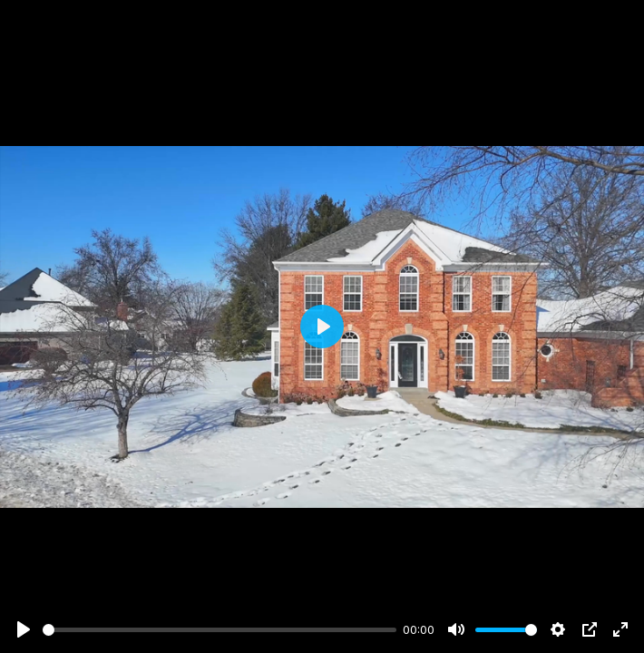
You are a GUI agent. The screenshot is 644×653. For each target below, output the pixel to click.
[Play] (24, 629)
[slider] (220, 630)
